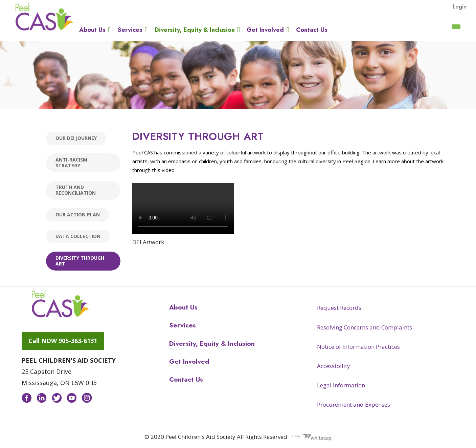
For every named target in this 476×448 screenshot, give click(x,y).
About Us (92, 30)
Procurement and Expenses (354, 404)
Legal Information (341, 385)
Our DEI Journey (76, 138)
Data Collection (78, 236)
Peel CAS (44, 17)
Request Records (339, 308)
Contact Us (312, 30)
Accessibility (334, 366)
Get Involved (265, 30)
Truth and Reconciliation (76, 190)
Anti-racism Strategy (71, 163)
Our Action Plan (78, 215)
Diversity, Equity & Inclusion (195, 30)
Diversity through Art (80, 261)
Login (460, 6)
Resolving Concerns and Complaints (365, 327)
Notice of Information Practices (358, 347)
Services (130, 30)
